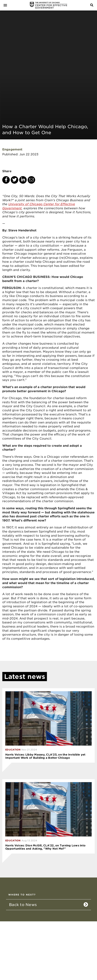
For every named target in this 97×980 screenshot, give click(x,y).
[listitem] (48, 905)
